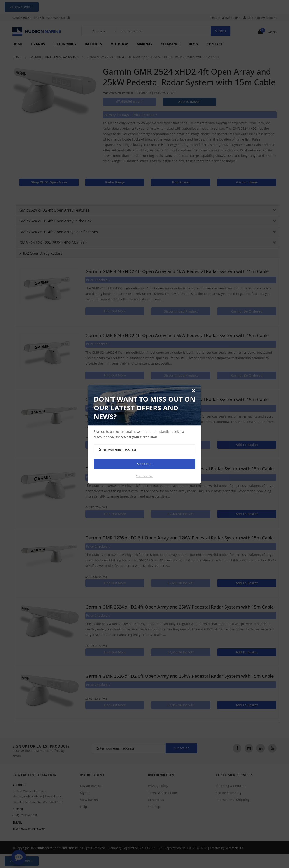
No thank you (145, 476)
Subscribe (144, 464)
